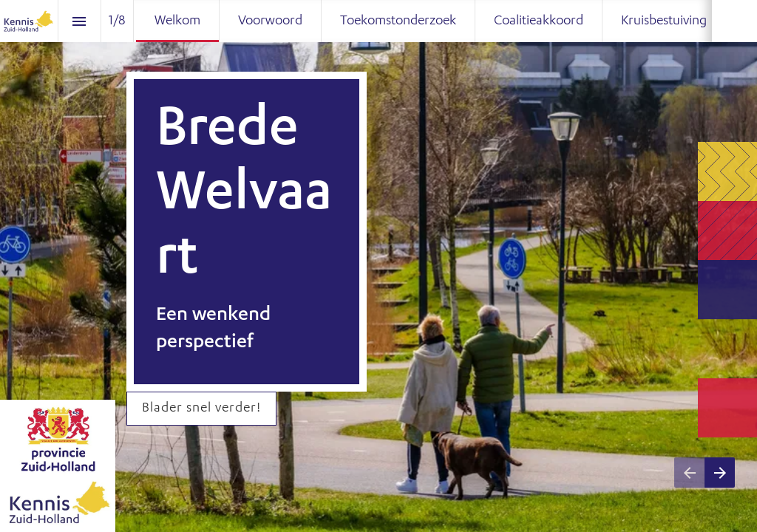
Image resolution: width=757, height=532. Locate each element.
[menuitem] (177, 21)
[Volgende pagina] (720, 473)
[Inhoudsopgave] (79, 21)
